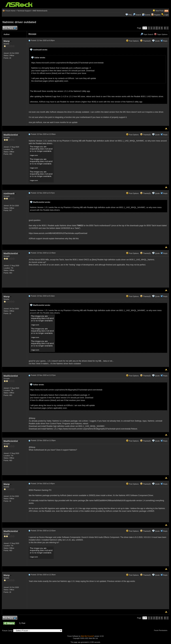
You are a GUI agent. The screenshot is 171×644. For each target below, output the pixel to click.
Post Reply (9, 28)
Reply (165, 41)
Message (32, 34)
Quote (157, 41)
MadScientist (12, 135)
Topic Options (161, 34)
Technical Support (24, 11)
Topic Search (147, 34)
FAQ (130, 15)
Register (157, 15)
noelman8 (10, 193)
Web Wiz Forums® (87, 636)
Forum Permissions (161, 630)
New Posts (160, 11)
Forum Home (10, 11)
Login (166, 15)
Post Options (132, 41)
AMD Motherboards (40, 11)
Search (138, 15)
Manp (7, 41)
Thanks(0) (145, 41)
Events (146, 15)
